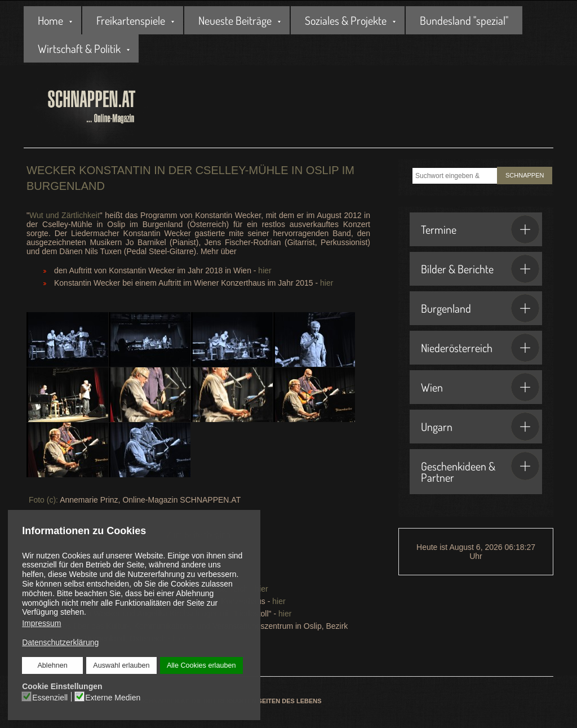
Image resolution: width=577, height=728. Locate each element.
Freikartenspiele (131, 20)
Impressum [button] (41, 623)
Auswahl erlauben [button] (121, 665)
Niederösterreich (480, 348)
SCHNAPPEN (525, 175)
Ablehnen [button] (53, 665)
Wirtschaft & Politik (79, 48)
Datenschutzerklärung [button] (60, 642)
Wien (480, 387)
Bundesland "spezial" (464, 20)
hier (263, 270)
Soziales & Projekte (346, 20)
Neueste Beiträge (235, 20)
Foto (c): (42, 500)
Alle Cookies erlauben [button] (201, 665)
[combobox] (455, 176)
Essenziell (50, 697)
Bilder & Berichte (480, 269)
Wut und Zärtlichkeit (65, 215)
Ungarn (480, 427)
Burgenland (480, 308)
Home (50, 20)
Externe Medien (113, 697)
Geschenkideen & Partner (480, 468)
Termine (480, 229)
